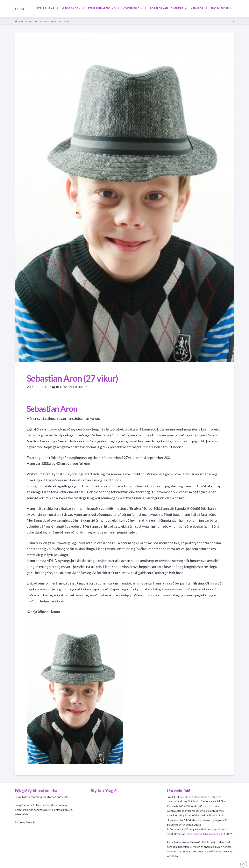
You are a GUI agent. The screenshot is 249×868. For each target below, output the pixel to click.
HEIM (19, 9)
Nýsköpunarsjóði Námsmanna (202, 834)
